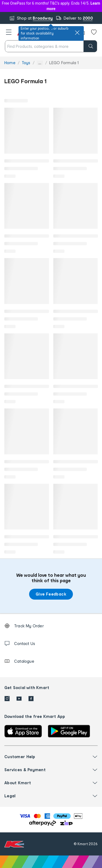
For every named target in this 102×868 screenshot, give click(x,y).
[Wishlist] (94, 32)
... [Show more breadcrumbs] (40, 63)
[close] (77, 33)
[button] (9, 32)
